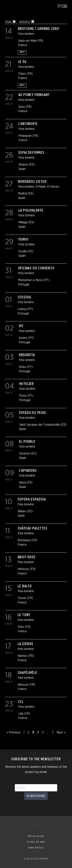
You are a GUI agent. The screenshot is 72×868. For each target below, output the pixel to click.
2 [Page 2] (28, 732)
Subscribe (36, 796)
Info (22, 52)
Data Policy (36, 848)
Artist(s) (27, 22)
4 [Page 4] (38, 732)
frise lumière (26, 34)
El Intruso (53, 187)
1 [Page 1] (24, 732)
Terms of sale (36, 842)
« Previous (14, 732)
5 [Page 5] (43, 732)
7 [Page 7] (53, 732)
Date (10, 22)
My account (36, 836)
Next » (61, 732)
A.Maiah (41, 187)
